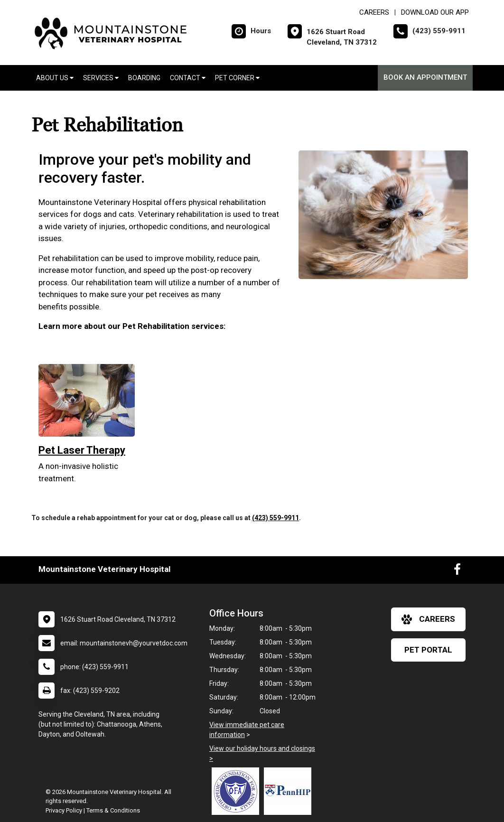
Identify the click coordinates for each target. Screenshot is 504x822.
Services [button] (101, 78)
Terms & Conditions (113, 810)
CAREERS (374, 12)
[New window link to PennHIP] (290, 791)
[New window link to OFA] (238, 791)
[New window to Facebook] (457, 571)
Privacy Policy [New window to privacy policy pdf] (64, 810)
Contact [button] (188, 78)
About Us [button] (55, 78)
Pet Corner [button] (237, 78)
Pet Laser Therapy (82, 450)
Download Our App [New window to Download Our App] (435, 12)
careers (428, 619)
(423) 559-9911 (275, 518)
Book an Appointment (425, 77)
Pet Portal (428, 650)
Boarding (144, 78)
